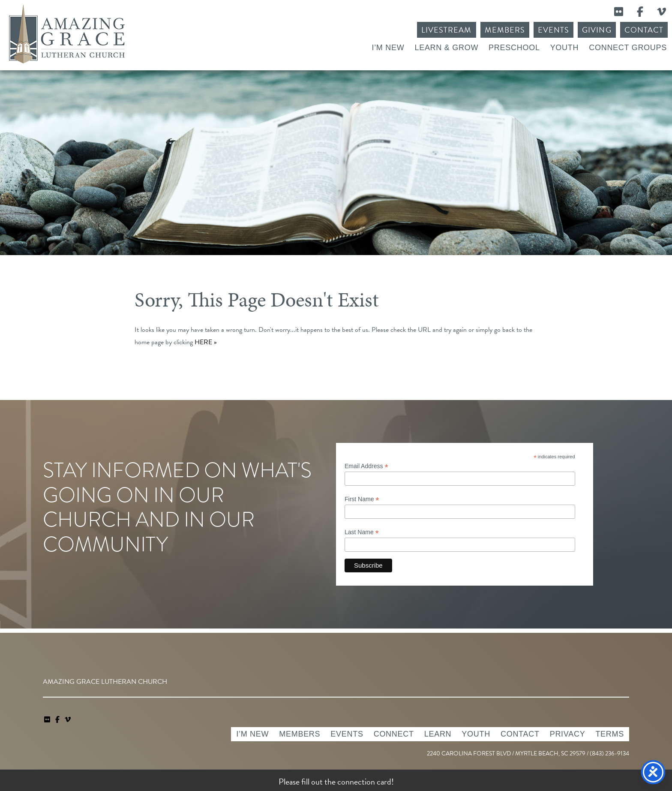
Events (553, 30)
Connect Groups (628, 48)
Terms (610, 734)
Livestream (447, 30)
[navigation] (68, 720)
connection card (364, 782)
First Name (362, 499)
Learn (438, 734)
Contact (644, 30)
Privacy (568, 734)
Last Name (362, 532)
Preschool (514, 48)
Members (505, 30)
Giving (597, 30)
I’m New (388, 48)
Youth (565, 48)
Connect (394, 734)
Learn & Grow (446, 48)
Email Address (366, 466)
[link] (48, 720)
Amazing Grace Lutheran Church (67, 34)
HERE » (206, 342)
